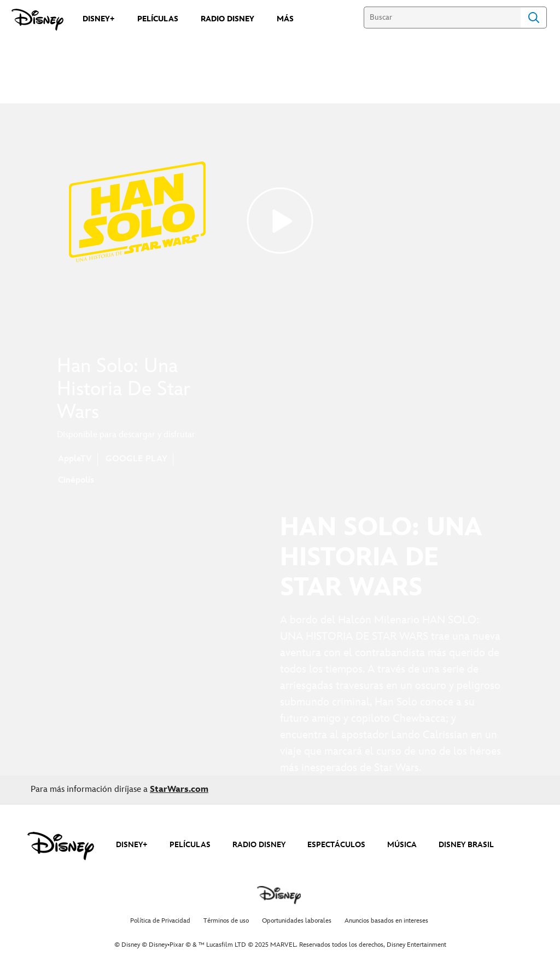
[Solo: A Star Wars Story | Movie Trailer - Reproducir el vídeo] (280, 221)
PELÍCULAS (190, 845)
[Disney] (37, 20)
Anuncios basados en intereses (386, 921)
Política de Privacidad (160, 921)
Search (534, 18)
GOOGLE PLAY (136, 459)
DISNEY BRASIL (466, 845)
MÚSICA (402, 845)
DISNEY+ (132, 845)
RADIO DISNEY (259, 845)
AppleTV (75, 459)
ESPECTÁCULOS (336, 845)
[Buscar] (442, 18)
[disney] (61, 846)
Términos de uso (226, 921)
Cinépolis (76, 480)
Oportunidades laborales (297, 921)
